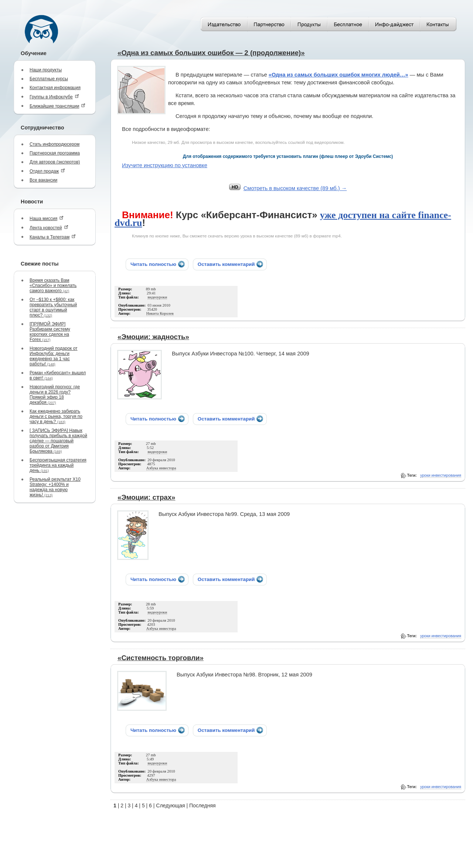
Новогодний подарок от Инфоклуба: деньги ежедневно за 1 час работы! (54, 356)
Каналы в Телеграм (53, 237)
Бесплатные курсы (49, 79)
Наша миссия (47, 218)
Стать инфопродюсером (55, 144)
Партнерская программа (55, 153)
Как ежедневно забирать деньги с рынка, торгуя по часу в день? (56, 416)
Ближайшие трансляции (57, 106)
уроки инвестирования (441, 475)
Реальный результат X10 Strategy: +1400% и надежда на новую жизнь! (55, 487)
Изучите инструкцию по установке (165, 165)
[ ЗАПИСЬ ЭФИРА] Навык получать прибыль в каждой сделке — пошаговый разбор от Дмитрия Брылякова (58, 441)
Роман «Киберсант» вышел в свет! (58, 375)
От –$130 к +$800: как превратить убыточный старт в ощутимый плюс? (53, 307)
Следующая (170, 805)
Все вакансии (43, 180)
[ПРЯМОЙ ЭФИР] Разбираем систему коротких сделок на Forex (50, 332)
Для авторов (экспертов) (55, 162)
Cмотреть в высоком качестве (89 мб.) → (295, 188)
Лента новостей (49, 228)
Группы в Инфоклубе (54, 97)
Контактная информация (55, 88)
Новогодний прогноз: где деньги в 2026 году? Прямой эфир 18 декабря (55, 395)
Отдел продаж (47, 171)
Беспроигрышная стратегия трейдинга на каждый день (58, 465)
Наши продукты (46, 70)
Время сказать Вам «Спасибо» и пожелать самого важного (53, 286)
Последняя (203, 805)
